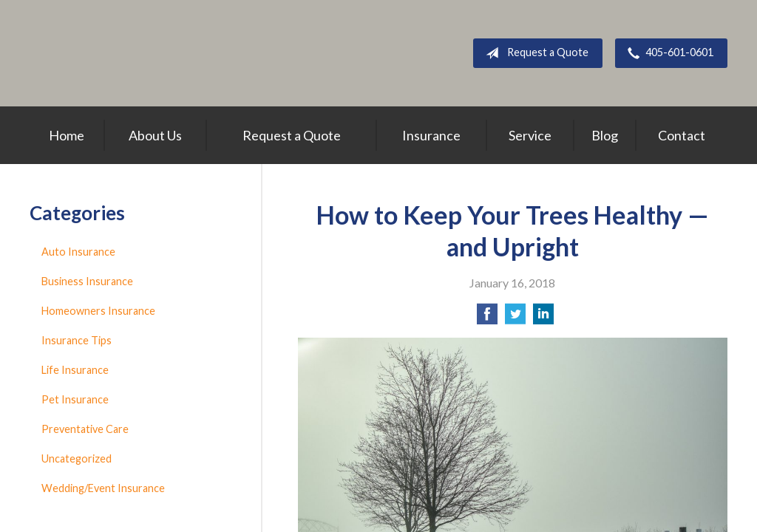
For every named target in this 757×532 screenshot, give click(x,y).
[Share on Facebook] (487, 318)
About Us (155, 135)
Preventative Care (85, 429)
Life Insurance (75, 370)
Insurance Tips (77, 340)
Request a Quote (534, 53)
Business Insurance (87, 281)
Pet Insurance (75, 399)
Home (67, 135)
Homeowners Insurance (98, 311)
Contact (682, 135)
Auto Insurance (78, 252)
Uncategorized (77, 458)
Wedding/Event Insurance (103, 488)
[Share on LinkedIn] (543, 318)
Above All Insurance (177, 53)
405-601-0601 (668, 53)
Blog (605, 135)
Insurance (431, 135)
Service (530, 135)
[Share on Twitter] (515, 318)
